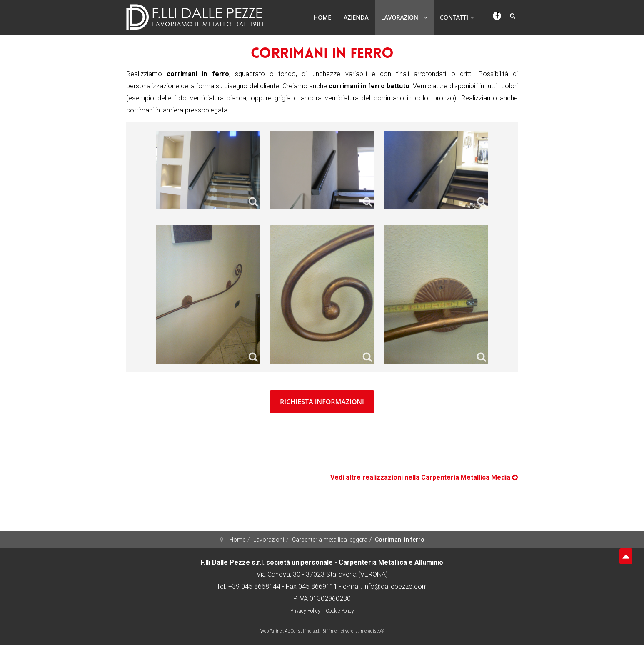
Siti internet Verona (340, 631)
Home (322, 17)
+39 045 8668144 (254, 586)
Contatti (457, 17)
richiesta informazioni (322, 402)
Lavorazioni (404, 17)
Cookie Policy (340, 611)
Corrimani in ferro (322, 54)
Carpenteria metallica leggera (330, 540)
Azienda (356, 17)
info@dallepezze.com (396, 586)
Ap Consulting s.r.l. (302, 631)
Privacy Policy (305, 611)
